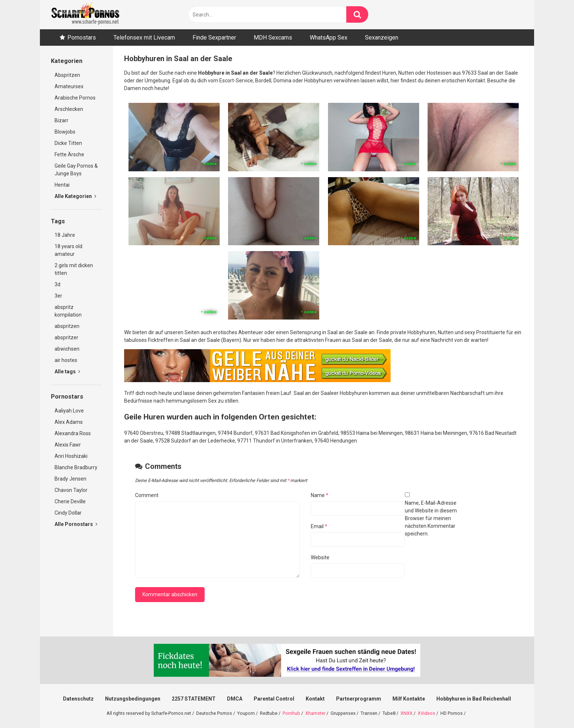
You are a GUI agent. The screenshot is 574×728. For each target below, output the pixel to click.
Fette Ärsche (69, 154)
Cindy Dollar (68, 513)
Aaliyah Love (69, 411)
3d (57, 284)
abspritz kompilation (68, 311)
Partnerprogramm (359, 699)
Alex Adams (69, 422)
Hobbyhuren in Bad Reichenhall (474, 699)
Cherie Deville (70, 501)
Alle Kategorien (75, 196)
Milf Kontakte (409, 699)
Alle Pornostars (76, 524)
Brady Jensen (70, 479)
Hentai (62, 185)
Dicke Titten (68, 143)
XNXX (407, 713)
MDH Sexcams (273, 38)
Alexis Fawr (68, 445)
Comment (147, 495)
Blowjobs (65, 132)
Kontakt (315, 699)
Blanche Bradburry (76, 467)
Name (320, 495)
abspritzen (67, 326)
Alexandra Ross (73, 433)
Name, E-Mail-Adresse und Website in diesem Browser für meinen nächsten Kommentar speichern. (431, 518)
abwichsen (67, 349)
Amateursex (69, 86)
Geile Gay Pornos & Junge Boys (76, 170)
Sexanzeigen (382, 38)
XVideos (426, 713)
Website (320, 557)
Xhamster (315, 713)
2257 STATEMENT (194, 699)
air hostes (66, 360)
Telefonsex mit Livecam (144, 38)
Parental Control (274, 699)
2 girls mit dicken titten (74, 269)
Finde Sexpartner (214, 38)
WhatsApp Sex (329, 38)
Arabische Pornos (75, 98)
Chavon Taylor (71, 490)
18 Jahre (65, 235)
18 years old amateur (68, 250)
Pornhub (291, 713)
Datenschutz (78, 699)
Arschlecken (69, 109)
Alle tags (67, 372)
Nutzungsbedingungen (133, 699)
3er (58, 296)
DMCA (235, 699)
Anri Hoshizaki (71, 456)
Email (319, 526)
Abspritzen (67, 75)
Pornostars (82, 38)
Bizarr (61, 120)
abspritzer (66, 337)
